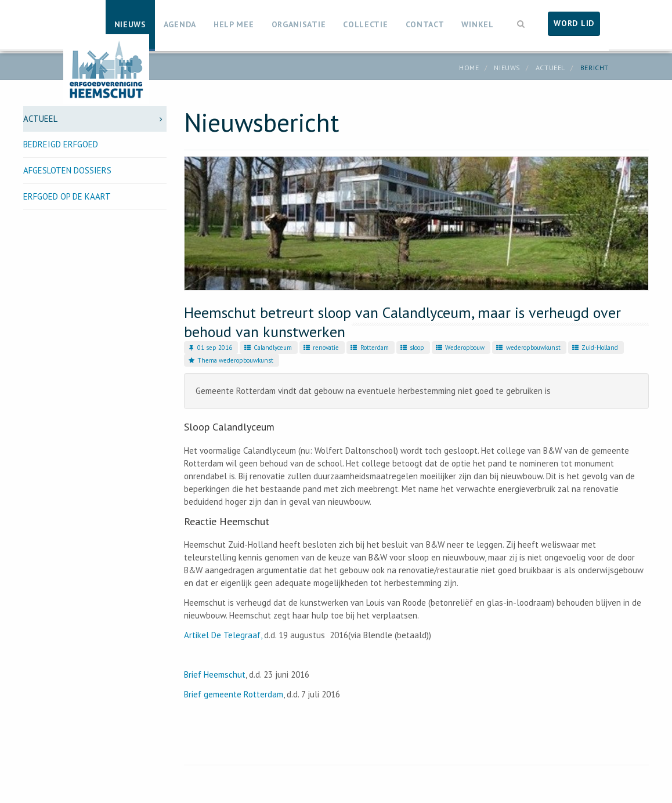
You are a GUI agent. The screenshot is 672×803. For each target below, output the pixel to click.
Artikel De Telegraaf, (223, 635)
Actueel (550, 68)
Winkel (477, 24)
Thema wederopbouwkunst (230, 360)
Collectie (365, 24)
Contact (425, 24)
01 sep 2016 (209, 348)
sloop (412, 348)
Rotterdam (369, 348)
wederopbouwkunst (528, 348)
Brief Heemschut (215, 674)
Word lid (574, 23)
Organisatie (299, 24)
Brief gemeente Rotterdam (234, 694)
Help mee (234, 24)
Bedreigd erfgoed (61, 144)
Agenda (180, 24)
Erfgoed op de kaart (67, 196)
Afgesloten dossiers (67, 170)
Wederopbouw (460, 348)
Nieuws (130, 24)
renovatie (321, 348)
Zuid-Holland (595, 348)
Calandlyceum (267, 348)
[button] (521, 23)
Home (469, 68)
